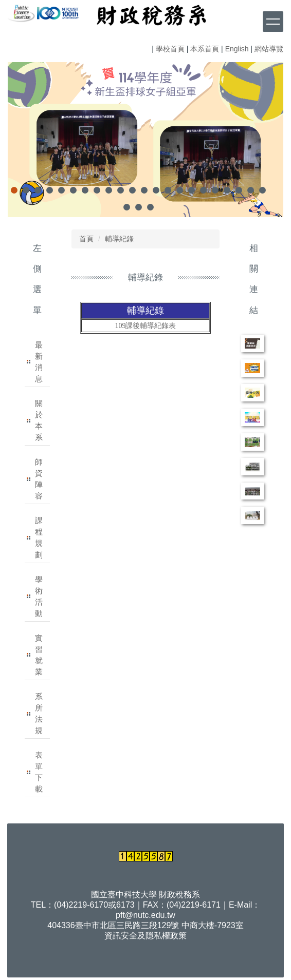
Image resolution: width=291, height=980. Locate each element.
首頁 (86, 239)
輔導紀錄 (119, 239)
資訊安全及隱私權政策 (145, 936)
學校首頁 (170, 49)
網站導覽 (269, 49)
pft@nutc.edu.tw (145, 915)
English (237, 49)
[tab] (14, 190)
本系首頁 (205, 49)
